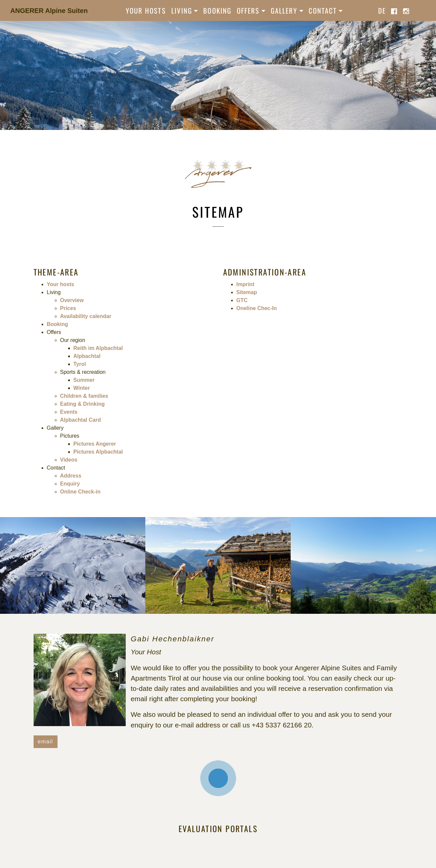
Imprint (245, 284)
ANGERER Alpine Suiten (49, 11)
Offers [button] (248, 10)
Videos (69, 460)
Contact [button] (323, 10)
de (382, 10)
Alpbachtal (87, 356)
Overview (72, 300)
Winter (82, 388)
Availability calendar (86, 316)
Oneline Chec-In (257, 308)
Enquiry (70, 484)
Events (69, 412)
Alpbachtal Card (81, 420)
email (46, 742)
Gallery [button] (284, 10)
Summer (84, 380)
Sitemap (247, 292)
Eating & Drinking (82, 404)
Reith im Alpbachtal (98, 348)
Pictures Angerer (95, 444)
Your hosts (146, 10)
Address (71, 476)
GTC (242, 300)
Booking (217, 10)
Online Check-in (80, 492)
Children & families (84, 396)
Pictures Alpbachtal (98, 452)
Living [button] (182, 10)
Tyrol (80, 364)
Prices (68, 308)
